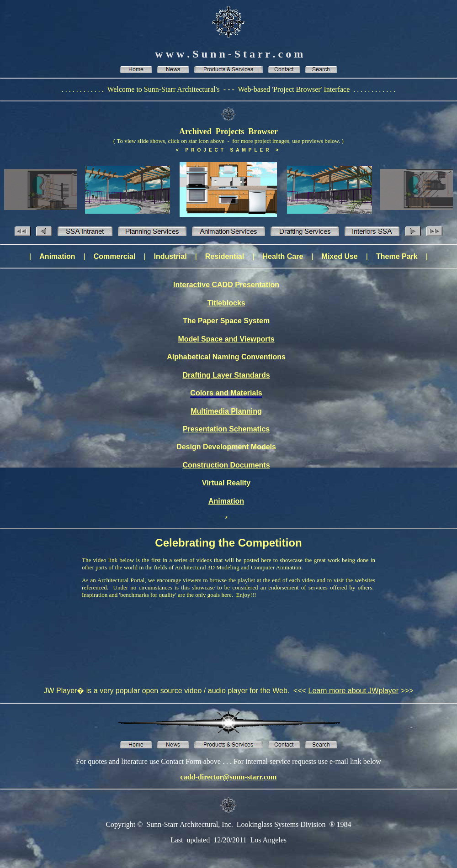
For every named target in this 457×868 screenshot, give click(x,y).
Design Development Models (226, 447)
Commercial (115, 256)
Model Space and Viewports (226, 339)
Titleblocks (226, 303)
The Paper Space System (226, 321)
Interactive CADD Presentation (226, 285)
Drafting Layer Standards (226, 375)
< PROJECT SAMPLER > (228, 150)
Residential (225, 256)
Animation (57, 256)
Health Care (283, 256)
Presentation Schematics (226, 429)
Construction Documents (226, 465)
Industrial (170, 256)
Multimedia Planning (226, 411)
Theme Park (397, 256)
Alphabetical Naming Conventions (226, 357)
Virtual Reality (226, 483)
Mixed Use (340, 256)
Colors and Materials (226, 393)
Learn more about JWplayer (353, 691)
